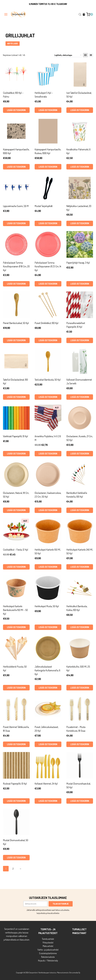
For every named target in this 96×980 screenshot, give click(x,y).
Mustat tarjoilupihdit (44, 206)
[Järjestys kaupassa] (68, 55)
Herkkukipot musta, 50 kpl (47, 606)
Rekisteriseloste (48, 957)
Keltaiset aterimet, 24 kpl (46, 784)
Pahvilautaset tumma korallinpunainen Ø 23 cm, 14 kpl (48, 266)
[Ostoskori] (90, 14)
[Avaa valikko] (6, 14)
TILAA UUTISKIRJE (61, 904)
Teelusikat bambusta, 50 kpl (48, 380)
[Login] (84, 14)
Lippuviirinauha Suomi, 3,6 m (16, 206)
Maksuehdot (48, 946)
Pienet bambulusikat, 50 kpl (16, 323)
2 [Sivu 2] (13, 869)
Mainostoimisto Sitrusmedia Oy (69, 973)
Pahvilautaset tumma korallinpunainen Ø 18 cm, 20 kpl (16, 266)
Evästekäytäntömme (48, 953)
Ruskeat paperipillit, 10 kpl (15, 784)
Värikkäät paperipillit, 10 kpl (15, 436)
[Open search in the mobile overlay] (80, 14)
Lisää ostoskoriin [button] (16, 110)
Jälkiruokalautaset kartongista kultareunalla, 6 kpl (47, 670)
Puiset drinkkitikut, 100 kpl (46, 323)
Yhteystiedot (48, 943)
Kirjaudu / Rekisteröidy (48, 961)
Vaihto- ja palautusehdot (48, 950)
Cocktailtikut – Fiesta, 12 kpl (16, 550)
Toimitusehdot (48, 939)
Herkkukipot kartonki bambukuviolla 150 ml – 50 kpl (15, 610)
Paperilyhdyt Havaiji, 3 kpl (78, 263)
